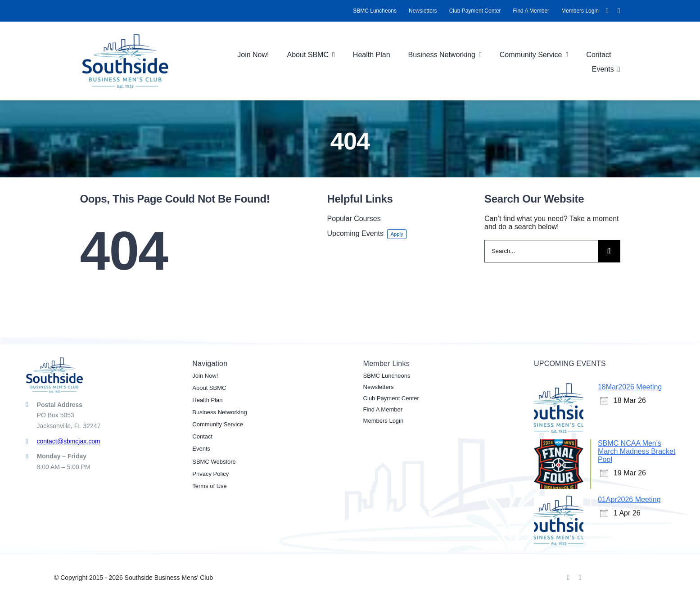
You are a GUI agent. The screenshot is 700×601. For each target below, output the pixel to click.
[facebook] (607, 11)
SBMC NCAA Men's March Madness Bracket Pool (637, 451)
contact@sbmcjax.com (69, 441)
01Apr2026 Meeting (629, 499)
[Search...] (541, 251)
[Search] (609, 251)
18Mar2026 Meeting (630, 387)
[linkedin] (619, 11)
